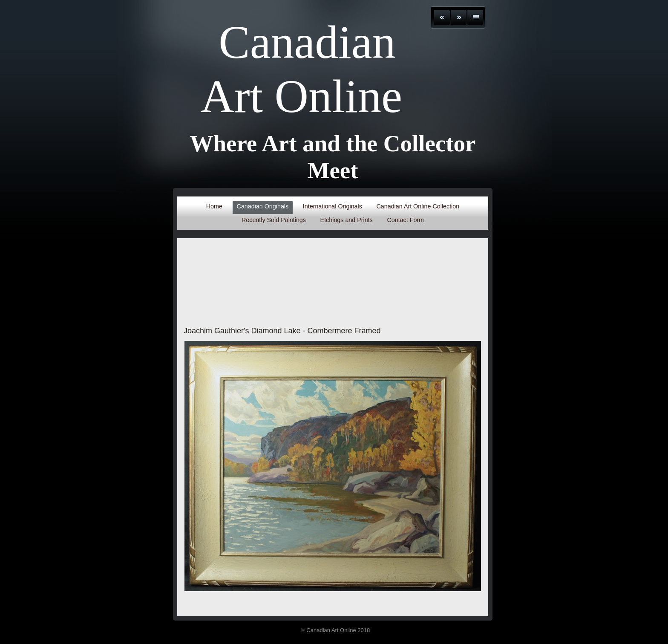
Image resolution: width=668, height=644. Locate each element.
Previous (442, 17)
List (475, 17)
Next (459, 17)
